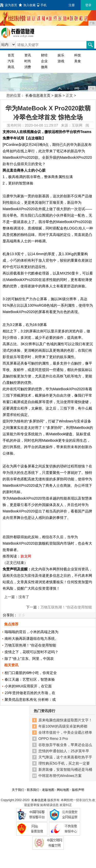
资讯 (28, 55)
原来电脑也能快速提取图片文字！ (65, 720)
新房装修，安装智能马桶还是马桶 (65, 769)
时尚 (28, 61)
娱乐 (61, 55)
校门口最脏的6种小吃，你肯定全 (31, 673)
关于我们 (18, 790)
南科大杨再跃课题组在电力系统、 (31, 639)
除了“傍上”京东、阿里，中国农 (29, 659)
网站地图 (63, 790)
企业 (44, 61)
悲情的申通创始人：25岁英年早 (64, 751)
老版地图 (48, 790)
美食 (78, 61)
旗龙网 (26, 556)
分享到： (10, 615)
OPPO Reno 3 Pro (53, 739)
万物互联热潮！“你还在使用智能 (30, 645)
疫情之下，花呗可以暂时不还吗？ (31, 652)
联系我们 (33, 790)
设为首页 (9, 5)
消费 (28, 67)
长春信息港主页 (38, 95)
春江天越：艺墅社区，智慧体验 (30, 679)
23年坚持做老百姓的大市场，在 (30, 693)
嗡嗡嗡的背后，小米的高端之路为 (31, 632)
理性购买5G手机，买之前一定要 (64, 763)
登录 (88, 5)
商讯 (11, 67)
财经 (44, 55)
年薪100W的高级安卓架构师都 (63, 726)
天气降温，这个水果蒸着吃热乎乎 (65, 757)
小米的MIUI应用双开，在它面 (28, 686)
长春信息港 (39, 800)
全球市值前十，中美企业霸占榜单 (65, 732)
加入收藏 (27, 5)
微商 (44, 67)
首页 (11, 55)
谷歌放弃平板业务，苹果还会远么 (65, 745)
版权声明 (78, 790)
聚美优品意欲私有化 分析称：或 (30, 699)
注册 (72, 5)
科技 (78, 55)
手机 (42, 5)
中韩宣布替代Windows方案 (60, 776)
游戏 (61, 61)
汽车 (11, 61)
